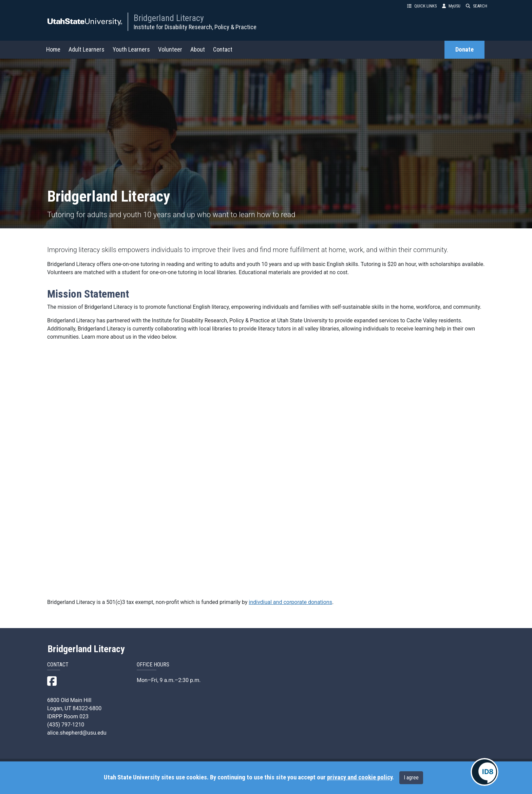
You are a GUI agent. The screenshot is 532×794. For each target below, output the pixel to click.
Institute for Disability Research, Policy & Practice (195, 27)
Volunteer (170, 49)
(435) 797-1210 (66, 725)
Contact (223, 49)
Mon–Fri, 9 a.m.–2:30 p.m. (169, 680)
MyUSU (451, 6)
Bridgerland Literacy (169, 18)
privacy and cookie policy (360, 777)
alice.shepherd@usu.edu (77, 733)
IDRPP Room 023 (68, 716)
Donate (464, 50)
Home (53, 49)
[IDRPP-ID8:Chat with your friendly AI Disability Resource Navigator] (484, 772)
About (198, 49)
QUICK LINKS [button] (422, 6)
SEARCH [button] (477, 6)
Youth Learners (131, 49)
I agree (411, 778)
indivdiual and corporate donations (290, 602)
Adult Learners (87, 49)
